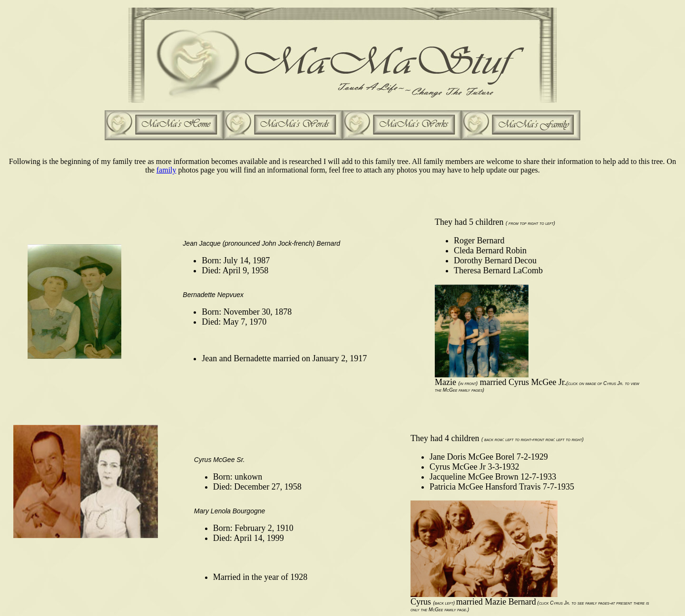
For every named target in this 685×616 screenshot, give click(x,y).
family (166, 170)
